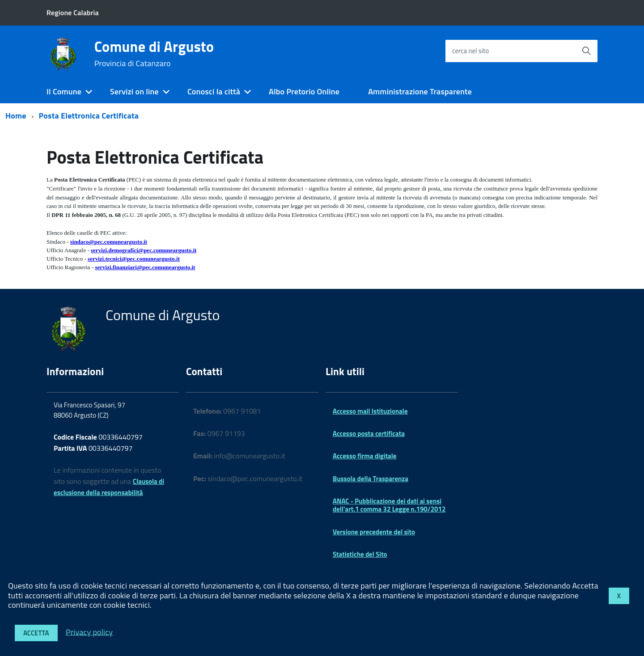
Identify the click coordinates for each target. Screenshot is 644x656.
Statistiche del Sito (360, 554)
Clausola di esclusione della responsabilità (109, 487)
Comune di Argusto (154, 54)
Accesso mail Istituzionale (370, 411)
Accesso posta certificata (369, 434)
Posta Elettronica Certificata (89, 116)
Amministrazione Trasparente (420, 91)
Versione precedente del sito (374, 532)
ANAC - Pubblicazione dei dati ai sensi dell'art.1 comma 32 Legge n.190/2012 (389, 505)
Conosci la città (214, 91)
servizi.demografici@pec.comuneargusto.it (144, 250)
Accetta (36, 633)
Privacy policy (89, 632)
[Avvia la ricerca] (586, 51)
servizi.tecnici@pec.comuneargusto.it (134, 259)
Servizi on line (134, 91)
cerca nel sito (470, 51)
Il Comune (64, 91)
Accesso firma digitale (364, 456)
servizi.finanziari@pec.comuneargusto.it (145, 267)
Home (16, 116)
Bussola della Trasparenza (371, 479)
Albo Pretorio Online (304, 91)
